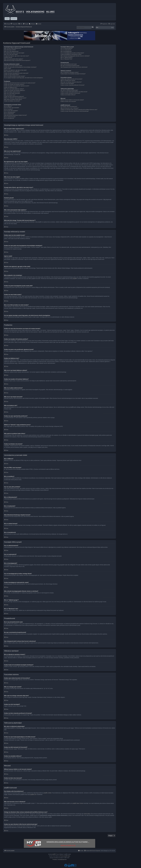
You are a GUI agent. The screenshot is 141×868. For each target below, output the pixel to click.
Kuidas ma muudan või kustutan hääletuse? (15, 90)
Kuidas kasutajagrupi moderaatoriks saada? (71, 54)
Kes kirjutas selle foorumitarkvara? (69, 107)
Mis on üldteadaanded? (10, 112)
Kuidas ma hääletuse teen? (11, 87)
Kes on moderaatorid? (66, 50)
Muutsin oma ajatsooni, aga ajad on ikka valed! (15, 70)
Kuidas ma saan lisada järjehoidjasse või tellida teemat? (74, 92)
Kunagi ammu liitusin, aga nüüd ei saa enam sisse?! (17, 56)
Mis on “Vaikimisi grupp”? (67, 57)
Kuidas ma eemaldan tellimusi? (68, 95)
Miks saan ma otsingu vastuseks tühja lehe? (71, 82)
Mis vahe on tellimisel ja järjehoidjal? (69, 90)
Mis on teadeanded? (9, 114)
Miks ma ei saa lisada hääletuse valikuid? (14, 89)
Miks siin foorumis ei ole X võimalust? (70, 108)
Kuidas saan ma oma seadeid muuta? (13, 66)
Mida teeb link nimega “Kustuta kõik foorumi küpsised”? (17, 60)
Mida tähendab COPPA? (10, 50)
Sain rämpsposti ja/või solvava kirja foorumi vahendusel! (74, 67)
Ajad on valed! (8, 69)
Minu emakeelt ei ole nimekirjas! (12, 72)
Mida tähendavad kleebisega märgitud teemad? (15, 115)
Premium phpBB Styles (65, 856)
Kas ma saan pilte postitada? (11, 111)
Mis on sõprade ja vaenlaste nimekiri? (70, 72)
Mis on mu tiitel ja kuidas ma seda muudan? (15, 76)
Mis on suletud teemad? (10, 117)
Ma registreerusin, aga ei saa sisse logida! (14, 53)
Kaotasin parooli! (8, 57)
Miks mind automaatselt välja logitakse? (14, 59)
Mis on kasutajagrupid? (66, 51)
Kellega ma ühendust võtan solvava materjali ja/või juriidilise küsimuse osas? (79, 110)
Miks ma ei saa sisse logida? (11, 54)
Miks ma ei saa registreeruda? (11, 51)
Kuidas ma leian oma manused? (68, 101)
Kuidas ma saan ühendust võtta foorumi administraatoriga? (75, 111)
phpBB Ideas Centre (78, 803)
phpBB (75, 279)
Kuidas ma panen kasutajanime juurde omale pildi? (16, 73)
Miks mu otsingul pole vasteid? (68, 80)
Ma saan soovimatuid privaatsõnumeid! (70, 66)
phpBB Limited (47, 793)
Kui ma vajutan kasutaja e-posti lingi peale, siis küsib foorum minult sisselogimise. (24, 78)
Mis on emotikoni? (8, 109)
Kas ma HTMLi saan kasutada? (12, 108)
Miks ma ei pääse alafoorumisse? (12, 92)
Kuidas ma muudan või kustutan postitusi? (14, 84)
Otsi (112, 27)
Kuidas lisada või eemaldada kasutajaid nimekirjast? (73, 74)
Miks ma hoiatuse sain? (10, 95)
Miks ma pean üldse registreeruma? (13, 48)
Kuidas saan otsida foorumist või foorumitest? (71, 79)
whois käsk (87, 814)
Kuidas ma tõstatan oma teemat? (12, 101)
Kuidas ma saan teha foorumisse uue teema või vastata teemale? (20, 83)
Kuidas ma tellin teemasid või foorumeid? (70, 93)
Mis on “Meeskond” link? (66, 59)
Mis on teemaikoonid (9, 118)
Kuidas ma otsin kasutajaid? (67, 83)
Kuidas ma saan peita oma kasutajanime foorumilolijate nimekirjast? (20, 67)
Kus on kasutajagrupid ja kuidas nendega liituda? (72, 53)
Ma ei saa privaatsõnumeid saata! (69, 64)
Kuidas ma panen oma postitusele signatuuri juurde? (17, 86)
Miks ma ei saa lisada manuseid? (12, 93)
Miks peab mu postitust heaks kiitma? (13, 99)
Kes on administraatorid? (67, 48)
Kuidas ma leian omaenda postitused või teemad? (73, 85)
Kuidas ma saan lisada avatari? (12, 75)
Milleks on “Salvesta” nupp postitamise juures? (15, 98)
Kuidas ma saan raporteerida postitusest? (14, 96)
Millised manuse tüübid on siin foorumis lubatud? (72, 100)
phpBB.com (33, 795)
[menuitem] (14, 24)
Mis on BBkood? (8, 106)
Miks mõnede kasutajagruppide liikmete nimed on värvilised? (75, 56)
